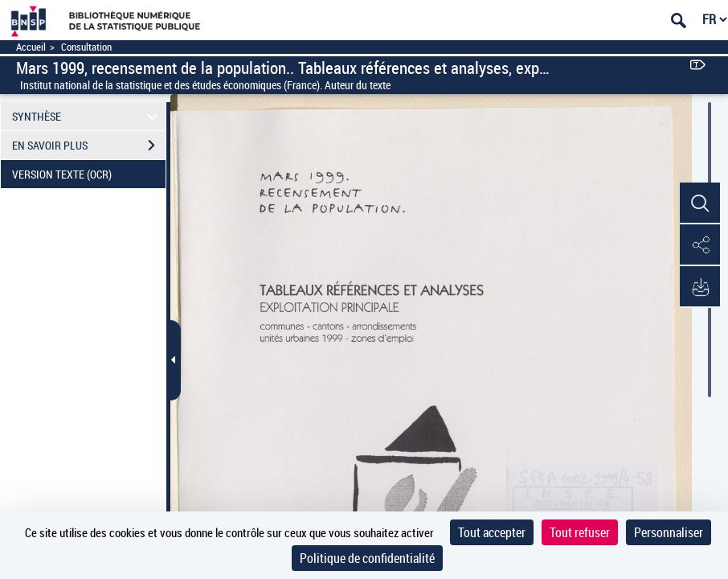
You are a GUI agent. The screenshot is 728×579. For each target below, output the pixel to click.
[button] (700, 203)
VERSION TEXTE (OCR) (89, 175)
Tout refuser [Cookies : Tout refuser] (580, 532)
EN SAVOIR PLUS (89, 146)
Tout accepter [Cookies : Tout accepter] (492, 532)
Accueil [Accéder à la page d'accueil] (31, 47)
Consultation (86, 47)
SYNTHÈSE (87, 116)
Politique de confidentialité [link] (367, 558)
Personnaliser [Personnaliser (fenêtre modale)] (669, 532)
